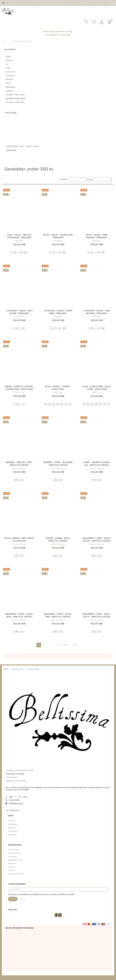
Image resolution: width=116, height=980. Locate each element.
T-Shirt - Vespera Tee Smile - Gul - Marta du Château (97, 464)
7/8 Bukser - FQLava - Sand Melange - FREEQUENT (97, 312)
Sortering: (64, 179)
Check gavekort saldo (16, 874)
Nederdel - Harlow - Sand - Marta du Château (19, 464)
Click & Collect (13, 850)
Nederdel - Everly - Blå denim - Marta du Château (58, 464)
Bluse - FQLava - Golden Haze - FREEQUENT (58, 236)
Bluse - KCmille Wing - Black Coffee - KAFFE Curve (97, 388)
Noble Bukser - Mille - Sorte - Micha (22, 146)
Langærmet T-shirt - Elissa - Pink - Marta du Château (58, 615)
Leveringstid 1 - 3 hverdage (58, 35)
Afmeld (22, 899)
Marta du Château (19, 468)
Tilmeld (13, 899)
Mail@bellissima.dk (16, 803)
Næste (66, 645)
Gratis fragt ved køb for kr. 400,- (58, 32)
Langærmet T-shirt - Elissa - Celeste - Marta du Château (97, 539)
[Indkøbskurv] (110, 22)
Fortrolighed (13, 857)
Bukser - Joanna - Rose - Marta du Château (58, 539)
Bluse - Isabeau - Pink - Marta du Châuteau (19, 539)
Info (6, 669)
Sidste (75, 645)
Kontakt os (12, 867)
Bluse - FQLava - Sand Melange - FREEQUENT (97, 236)
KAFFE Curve (19, 392)
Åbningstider (17, 669)
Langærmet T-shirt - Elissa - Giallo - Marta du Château (97, 615)
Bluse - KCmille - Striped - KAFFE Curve (58, 388)
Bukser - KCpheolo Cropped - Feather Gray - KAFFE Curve (19, 388)
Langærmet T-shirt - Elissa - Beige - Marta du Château (19, 615)
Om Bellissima (33, 669)
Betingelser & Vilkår (15, 860)
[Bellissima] (8, 11)
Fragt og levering (14, 853)
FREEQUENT (19, 241)
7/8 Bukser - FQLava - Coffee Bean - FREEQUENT (58, 312)
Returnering (12, 863)
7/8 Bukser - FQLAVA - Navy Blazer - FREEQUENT (19, 312)
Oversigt (11, 870)
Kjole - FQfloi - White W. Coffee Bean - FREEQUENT (19, 236)
